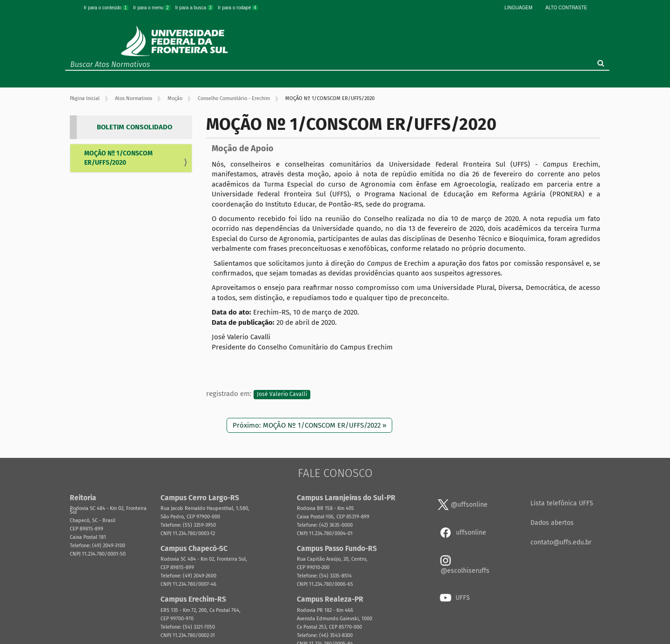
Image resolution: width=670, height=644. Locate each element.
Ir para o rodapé (238, 8)
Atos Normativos (134, 98)
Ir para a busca (194, 8)
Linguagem (518, 8)
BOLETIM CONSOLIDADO (134, 127)
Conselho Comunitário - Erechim (234, 98)
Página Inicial (85, 98)
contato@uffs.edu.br (561, 542)
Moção (175, 98)
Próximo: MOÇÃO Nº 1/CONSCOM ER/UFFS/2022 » (309, 425)
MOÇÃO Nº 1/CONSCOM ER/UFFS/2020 (118, 158)
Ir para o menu (152, 8)
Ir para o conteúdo (107, 8)
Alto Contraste (566, 8)
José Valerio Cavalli (282, 394)
